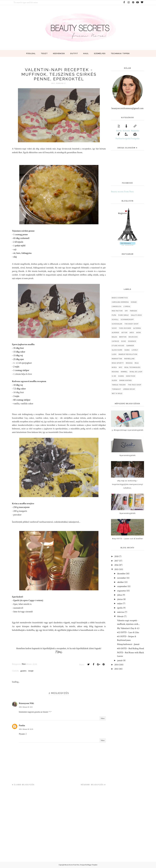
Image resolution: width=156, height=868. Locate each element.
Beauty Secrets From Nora (72, 865)
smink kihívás (126, 380)
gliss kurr (117, 350)
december (121, 574)
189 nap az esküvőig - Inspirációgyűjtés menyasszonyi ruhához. (127, 484)
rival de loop (136, 372)
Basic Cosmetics (120, 298)
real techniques (132, 367)
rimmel (124, 372)
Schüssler (117, 324)
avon (138, 333)
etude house (118, 346)
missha (129, 363)
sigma (121, 376)
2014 (116, 665)
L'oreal (127, 306)
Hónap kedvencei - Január (128, 644)
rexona (115, 372)
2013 (116, 669)
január (120, 660)
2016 (116, 565)
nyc (121, 367)
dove (124, 341)
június (120, 599)
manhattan (117, 359)
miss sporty (118, 363)
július (120, 595)
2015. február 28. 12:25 (26, 729)
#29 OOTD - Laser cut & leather (128, 539)
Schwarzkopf (127, 320)
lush (114, 354)
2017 (116, 561)
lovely (135, 350)
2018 (116, 556)
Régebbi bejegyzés (92, 785)
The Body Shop (131, 324)
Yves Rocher (125, 328)
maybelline (129, 359)
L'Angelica (117, 306)
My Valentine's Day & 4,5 (128, 628)
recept (31, 671)
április (120, 608)
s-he (114, 376)
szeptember (122, 586)
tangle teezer (119, 385)
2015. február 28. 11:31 (26, 707)
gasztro (23, 671)
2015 (116, 569)
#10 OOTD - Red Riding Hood (130, 648)
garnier (130, 346)
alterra (137, 328)
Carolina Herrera (120, 302)
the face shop (135, 385)
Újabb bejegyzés (24, 785)
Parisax (133, 311)
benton (123, 337)
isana (127, 350)
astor (124, 333)
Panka (22, 725)
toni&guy (116, 389)
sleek (114, 380)
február (120, 616)
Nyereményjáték (128, 455)
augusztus (122, 591)
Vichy (114, 328)
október (120, 582)
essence (132, 341)
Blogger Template (92, 865)
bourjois (133, 337)
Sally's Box (136, 315)
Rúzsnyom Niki (26, 703)
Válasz (103, 718)
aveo (132, 333)
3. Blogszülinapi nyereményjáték (127, 430)
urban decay (129, 389)
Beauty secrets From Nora (122, 192)
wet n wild (117, 394)
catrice (115, 341)
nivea (114, 367)
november (122, 578)
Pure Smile (124, 315)
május (120, 603)
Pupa (114, 315)
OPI (126, 311)
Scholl (115, 320)
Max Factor (117, 311)
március (121, 612)
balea (114, 337)
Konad (134, 302)
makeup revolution (128, 354)
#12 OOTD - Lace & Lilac (128, 632)
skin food (131, 376)
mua (137, 363)
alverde (115, 333)
